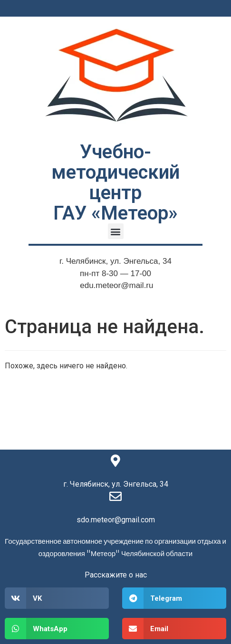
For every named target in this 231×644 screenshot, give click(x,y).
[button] (116, 231)
